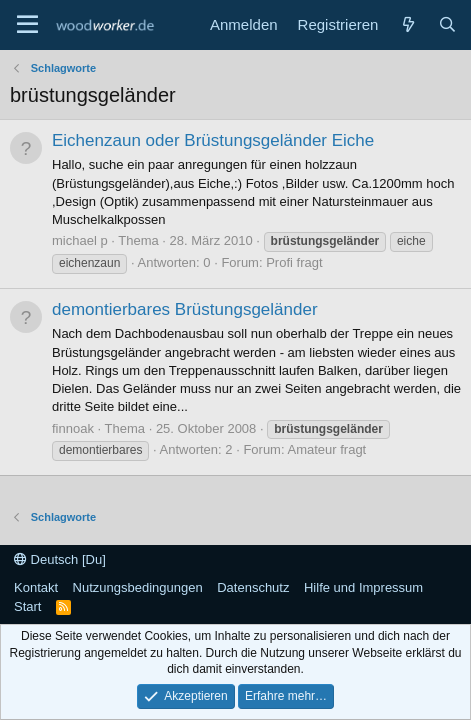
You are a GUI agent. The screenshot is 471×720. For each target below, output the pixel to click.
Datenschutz (253, 587)
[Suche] (447, 24)
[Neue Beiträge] (407, 24)
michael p (80, 240)
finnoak (73, 428)
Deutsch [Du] (60, 559)
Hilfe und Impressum (363, 587)
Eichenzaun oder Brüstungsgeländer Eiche (213, 140)
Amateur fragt (326, 449)
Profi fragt (294, 262)
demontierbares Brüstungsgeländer (185, 309)
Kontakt (36, 587)
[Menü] (27, 25)
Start (27, 606)
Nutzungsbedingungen (138, 587)
